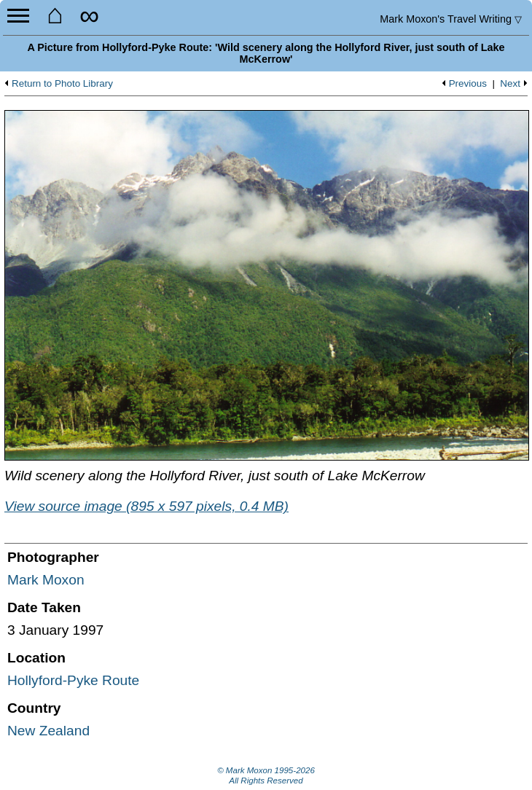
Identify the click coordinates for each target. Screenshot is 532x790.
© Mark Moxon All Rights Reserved (266, 775)
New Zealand (48, 731)
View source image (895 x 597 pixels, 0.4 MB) (146, 506)
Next (510, 84)
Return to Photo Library (62, 84)
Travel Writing (451, 19)
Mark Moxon (46, 580)
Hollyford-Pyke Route (73, 680)
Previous (468, 84)
